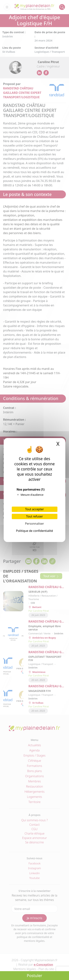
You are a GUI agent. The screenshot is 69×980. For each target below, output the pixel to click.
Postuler (35, 975)
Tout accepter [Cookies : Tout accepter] (35, 509)
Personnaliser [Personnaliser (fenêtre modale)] (34, 524)
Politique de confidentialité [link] (34, 531)
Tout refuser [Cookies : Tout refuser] (34, 516)
